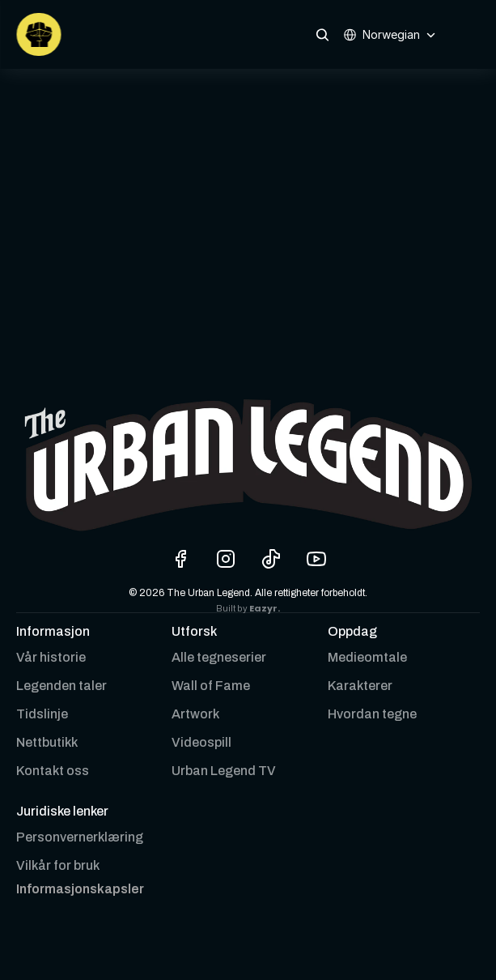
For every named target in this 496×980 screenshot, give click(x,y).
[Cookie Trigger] (80, 889)
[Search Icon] (322, 34)
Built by (233, 609)
